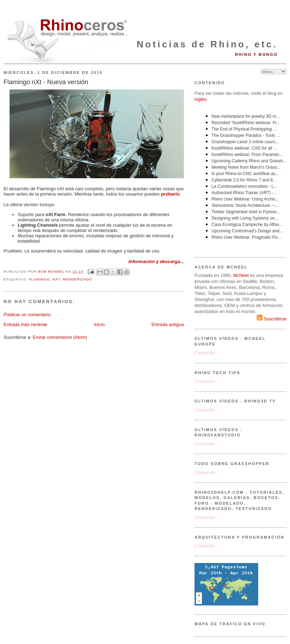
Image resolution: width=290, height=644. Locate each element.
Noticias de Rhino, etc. (207, 44)
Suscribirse (272, 319)
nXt (57, 279)
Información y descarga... (156, 262)
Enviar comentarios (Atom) (60, 337)
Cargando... (207, 353)
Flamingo (39, 279)
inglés (201, 99)
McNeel (241, 275)
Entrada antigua (168, 324)
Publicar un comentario (27, 315)
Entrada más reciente (25, 324)
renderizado (78, 279)
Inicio (99, 324)
